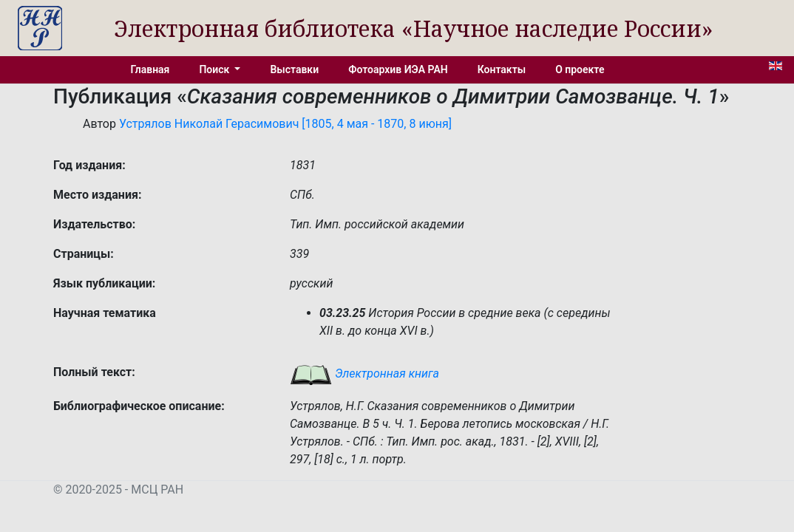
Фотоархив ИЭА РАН (398, 69)
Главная (150, 69)
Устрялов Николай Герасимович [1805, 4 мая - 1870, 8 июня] (285, 124)
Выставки (294, 69)
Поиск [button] (215, 69)
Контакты (502, 69)
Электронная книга (364, 374)
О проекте (580, 69)
